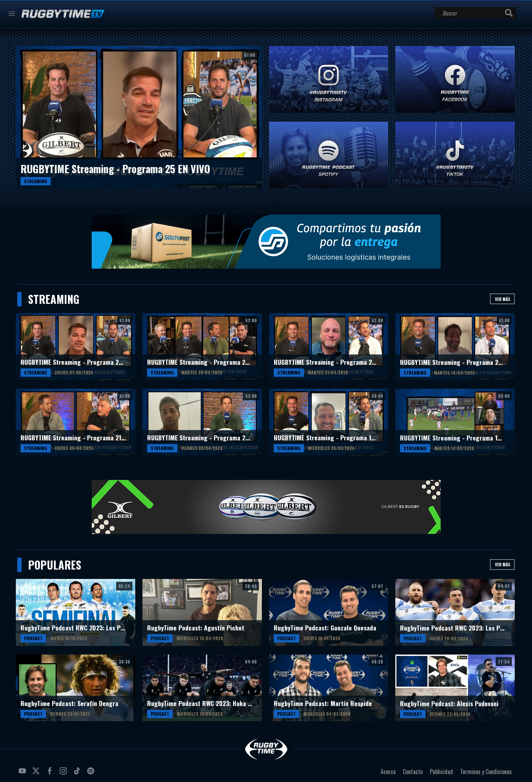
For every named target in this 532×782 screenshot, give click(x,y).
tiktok (78, 774)
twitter (37, 774)
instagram (64, 774)
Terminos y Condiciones (486, 772)
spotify (92, 774)
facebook (51, 774)
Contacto (413, 772)
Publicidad (441, 772)
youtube (23, 774)
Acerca (388, 772)
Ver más (503, 299)
